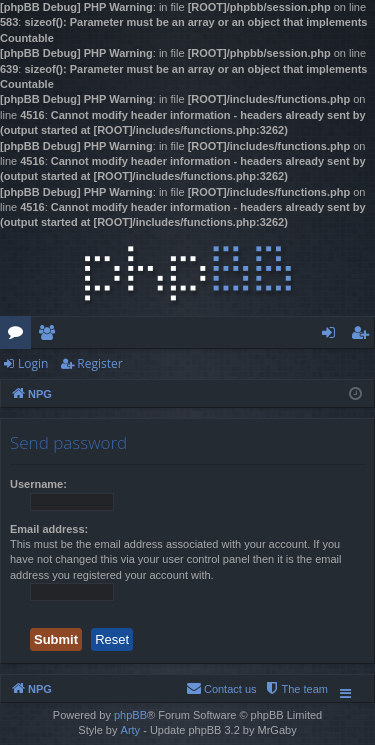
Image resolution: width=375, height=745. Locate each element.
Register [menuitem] (364, 336)
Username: (38, 484)
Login (33, 363)
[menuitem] (296, 689)
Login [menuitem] (332, 336)
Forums (19, 336)
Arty (131, 730)
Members (50, 336)
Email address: (49, 529)
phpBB (130, 715)
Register (99, 363)
